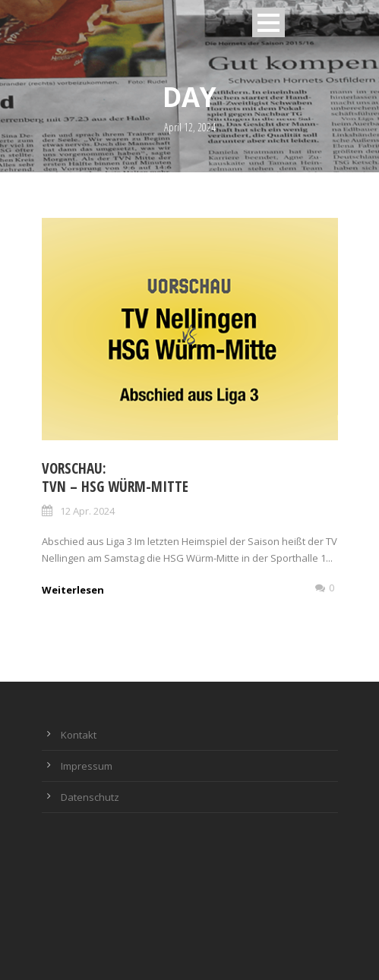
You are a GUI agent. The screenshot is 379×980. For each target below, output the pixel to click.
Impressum (87, 766)
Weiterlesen (73, 590)
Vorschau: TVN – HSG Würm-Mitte (115, 478)
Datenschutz (90, 797)
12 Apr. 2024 (87, 511)
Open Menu (268, 22)
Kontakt (79, 735)
